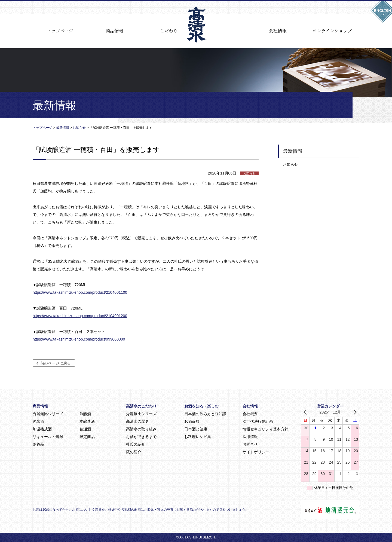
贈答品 (38, 444)
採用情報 (250, 437)
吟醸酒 (85, 414)
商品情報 (114, 31)
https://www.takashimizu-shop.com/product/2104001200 (80, 316)
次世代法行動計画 (258, 421)
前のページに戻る (56, 363)
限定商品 (87, 437)
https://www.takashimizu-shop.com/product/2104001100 (80, 292)
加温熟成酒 (42, 429)
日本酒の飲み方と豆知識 (205, 414)
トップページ (60, 31)
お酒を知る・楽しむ (201, 406)
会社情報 (278, 31)
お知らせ (290, 164)
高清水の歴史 (137, 421)
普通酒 (85, 429)
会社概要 (250, 414)
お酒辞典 (192, 421)
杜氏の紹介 (136, 444)
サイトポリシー (256, 452)
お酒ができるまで (141, 437)
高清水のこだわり (141, 406)
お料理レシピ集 (198, 437)
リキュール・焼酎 (48, 437)
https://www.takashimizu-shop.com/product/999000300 (79, 339)
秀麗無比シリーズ (48, 414)
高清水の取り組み (141, 429)
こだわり (169, 31)
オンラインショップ (332, 31)
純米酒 (38, 421)
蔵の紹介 (134, 452)
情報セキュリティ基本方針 (265, 429)
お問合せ (250, 444)
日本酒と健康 (196, 429)
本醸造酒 (87, 421)
